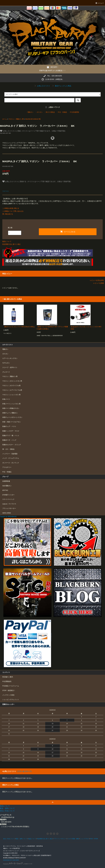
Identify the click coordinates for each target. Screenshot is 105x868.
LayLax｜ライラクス (9, 504)
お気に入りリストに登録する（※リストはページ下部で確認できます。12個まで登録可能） (37, 181)
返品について (7, 241)
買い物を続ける (8, 214)
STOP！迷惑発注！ (9, 690)
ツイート (6, 191)
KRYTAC (5, 490)
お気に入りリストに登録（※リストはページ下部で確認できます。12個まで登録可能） (33, 131)
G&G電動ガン (7, 486)
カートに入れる (68, 232)
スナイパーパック (8, 499)
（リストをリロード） (24, 771)
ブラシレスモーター (9, 508)
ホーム (5, 119)
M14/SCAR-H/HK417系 (33, 119)
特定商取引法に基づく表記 (11, 244)
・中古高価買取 (74, 112)
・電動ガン (30, 112)
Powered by (18, 864)
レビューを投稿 (99, 283)
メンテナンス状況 (8, 695)
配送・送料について (22, 839)
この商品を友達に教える (11, 208)
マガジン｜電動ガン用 (16, 119)
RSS (91, 839)
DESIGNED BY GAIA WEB (11, 860)
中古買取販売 (7, 682)
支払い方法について (9, 839)
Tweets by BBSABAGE (8, 517)
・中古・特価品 (62, 112)
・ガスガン (39, 112)
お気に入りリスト (42, 86)
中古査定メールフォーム (11, 686)
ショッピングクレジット (11, 700)
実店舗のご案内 (8, 677)
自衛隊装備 (6, 481)
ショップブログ (85, 839)
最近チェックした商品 (61, 86)
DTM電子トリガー (8, 495)
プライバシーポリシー (60, 839)
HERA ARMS (7, 513)
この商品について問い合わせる (13, 211)
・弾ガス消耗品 (49, 112)
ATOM (96, 839)
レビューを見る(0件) (97, 280)
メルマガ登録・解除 (73, 839)
